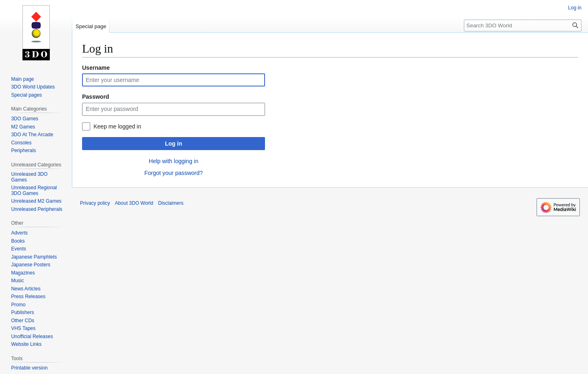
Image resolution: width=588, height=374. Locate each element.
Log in (174, 144)
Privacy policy (95, 203)
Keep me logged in (117, 126)
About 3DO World (134, 203)
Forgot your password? (173, 173)
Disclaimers (171, 203)
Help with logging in (173, 161)
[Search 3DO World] (523, 25)
